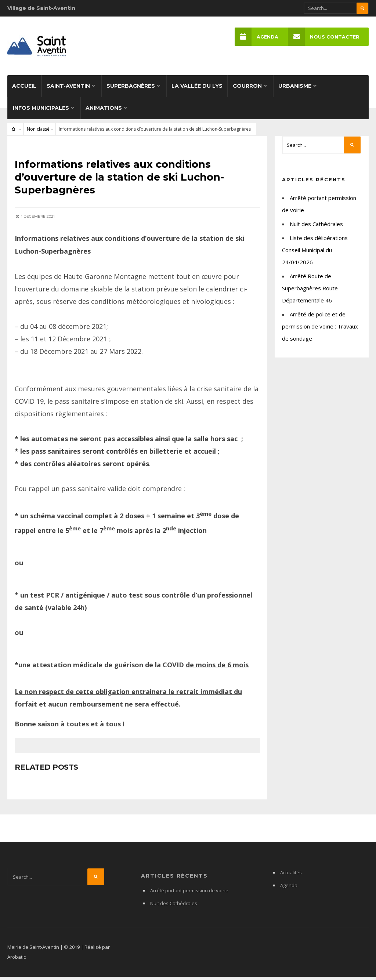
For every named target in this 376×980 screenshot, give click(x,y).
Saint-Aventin (68, 90)
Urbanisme (295, 90)
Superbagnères (131, 90)
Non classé (38, 133)
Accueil (24, 90)
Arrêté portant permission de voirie (189, 894)
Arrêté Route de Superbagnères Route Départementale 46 (310, 293)
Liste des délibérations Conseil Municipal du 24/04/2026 (315, 254)
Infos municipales (41, 112)
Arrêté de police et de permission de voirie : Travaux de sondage (320, 331)
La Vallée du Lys (197, 90)
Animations (104, 112)
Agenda (256, 37)
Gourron (247, 90)
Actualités (291, 876)
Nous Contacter (323, 37)
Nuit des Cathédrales (316, 228)
